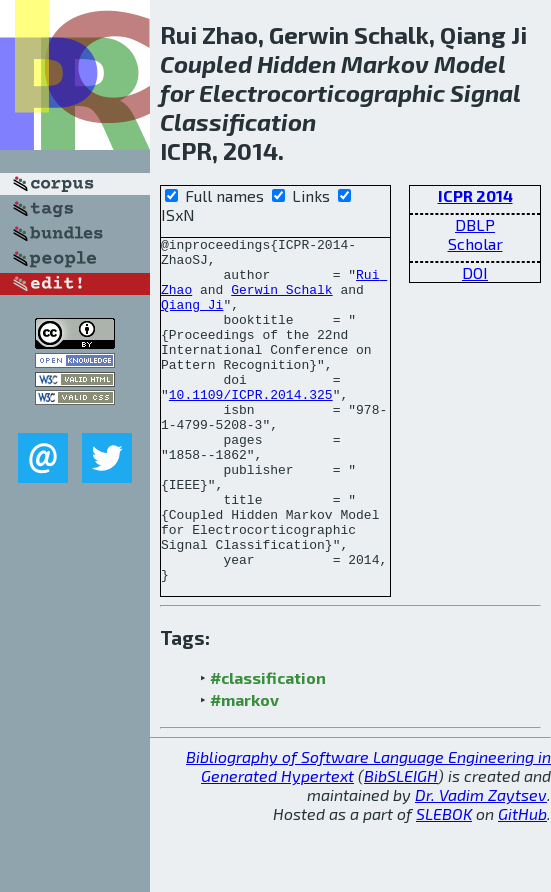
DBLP (475, 224)
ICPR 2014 (475, 195)
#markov (244, 768)
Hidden (296, 63)
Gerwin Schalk (281, 301)
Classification (238, 121)
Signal (485, 92)
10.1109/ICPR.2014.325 (251, 427)
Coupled (206, 63)
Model (469, 63)
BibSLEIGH (401, 844)
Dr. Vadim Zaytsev (481, 863)
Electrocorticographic (322, 92)
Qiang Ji (192, 319)
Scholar (475, 243)
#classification (268, 746)
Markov (385, 63)
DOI (475, 272)
